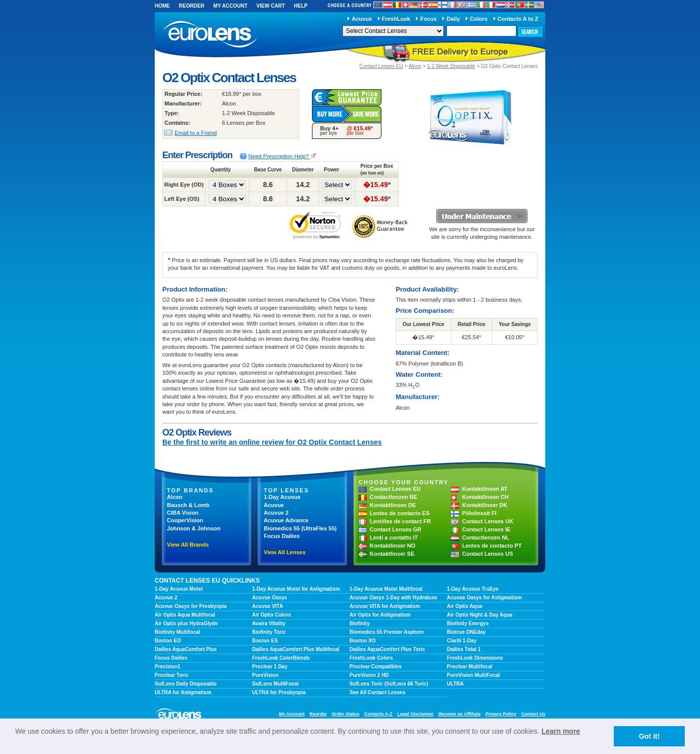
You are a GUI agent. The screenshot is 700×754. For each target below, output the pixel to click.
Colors (479, 19)
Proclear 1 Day (270, 667)
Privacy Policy (501, 714)
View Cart (271, 6)
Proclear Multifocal (469, 667)
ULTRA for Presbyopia (279, 692)
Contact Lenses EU (381, 66)
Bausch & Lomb (188, 505)
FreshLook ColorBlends (281, 658)
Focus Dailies (282, 536)
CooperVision (185, 520)
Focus (429, 19)
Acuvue (362, 19)
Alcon (415, 66)
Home (162, 6)
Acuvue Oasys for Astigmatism (484, 598)
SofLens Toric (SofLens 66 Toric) (389, 684)
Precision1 (168, 667)
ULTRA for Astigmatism (183, 692)
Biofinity (360, 623)
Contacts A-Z (378, 714)
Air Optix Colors (272, 615)
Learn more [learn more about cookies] (561, 731)
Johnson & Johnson (194, 528)
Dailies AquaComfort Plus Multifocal (296, 649)
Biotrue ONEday (466, 632)
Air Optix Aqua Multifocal (185, 615)
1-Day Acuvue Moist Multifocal (386, 589)
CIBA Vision (183, 513)
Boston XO (363, 641)
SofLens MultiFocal (275, 684)
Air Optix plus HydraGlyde (186, 623)
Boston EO (168, 641)
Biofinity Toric (269, 632)
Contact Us (533, 714)
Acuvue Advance (286, 520)
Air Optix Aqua (465, 606)
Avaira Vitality (269, 623)
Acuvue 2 (276, 513)
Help (301, 6)
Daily (453, 19)
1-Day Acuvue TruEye (473, 589)
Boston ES (265, 641)
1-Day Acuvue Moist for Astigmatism (296, 589)
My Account (231, 6)
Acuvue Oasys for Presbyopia (191, 606)
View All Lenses (285, 552)
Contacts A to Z (518, 19)
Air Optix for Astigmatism (380, 615)
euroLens (210, 35)
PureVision (265, 675)
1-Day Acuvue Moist (179, 589)
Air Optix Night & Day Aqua (480, 615)
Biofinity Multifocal (177, 632)
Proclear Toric (172, 675)
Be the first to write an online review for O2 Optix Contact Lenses (272, 442)
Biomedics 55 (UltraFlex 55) (300, 528)
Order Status (346, 714)
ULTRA (455, 684)
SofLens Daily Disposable (186, 684)
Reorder (192, 6)
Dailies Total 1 (464, 649)
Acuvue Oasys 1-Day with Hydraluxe (393, 598)
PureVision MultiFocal (473, 675)
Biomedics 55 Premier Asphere (387, 632)
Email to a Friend (196, 133)
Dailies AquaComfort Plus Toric (387, 649)
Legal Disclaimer (415, 714)
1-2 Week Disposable (451, 66)
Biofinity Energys (468, 623)
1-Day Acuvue (282, 497)
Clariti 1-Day (462, 641)
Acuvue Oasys (270, 598)
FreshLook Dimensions (475, 658)
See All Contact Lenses (377, 692)
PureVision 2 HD (369, 675)
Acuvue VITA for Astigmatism (385, 606)
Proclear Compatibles (376, 667)
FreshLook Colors (371, 658)
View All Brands (188, 545)
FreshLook (396, 19)
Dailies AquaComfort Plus (186, 649)
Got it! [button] (649, 736)
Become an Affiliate (459, 714)
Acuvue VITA (268, 606)
